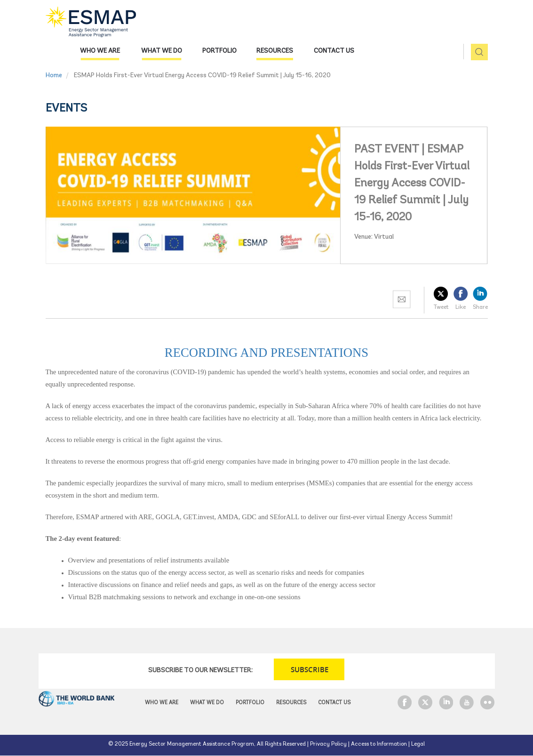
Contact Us (334, 51)
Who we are (100, 51)
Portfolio (219, 51)
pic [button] (476, 52)
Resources (275, 51)
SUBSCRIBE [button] (310, 670)
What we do (162, 51)
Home (54, 76)
